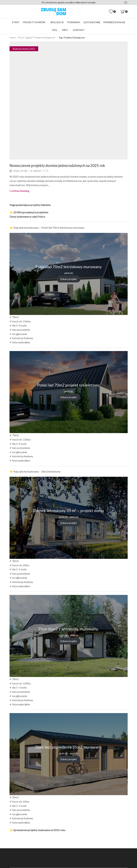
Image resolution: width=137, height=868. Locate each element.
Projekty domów (35, 22)
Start (16, 22)
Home (13, 38)
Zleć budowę (92, 22)
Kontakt (79, 30)
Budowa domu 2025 (24, 48)
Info (66, 30)
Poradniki (74, 22)
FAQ (56, 30)
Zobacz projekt (69, 279)
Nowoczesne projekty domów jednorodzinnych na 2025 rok (61, 165)
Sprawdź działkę (114, 22)
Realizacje (57, 22)
